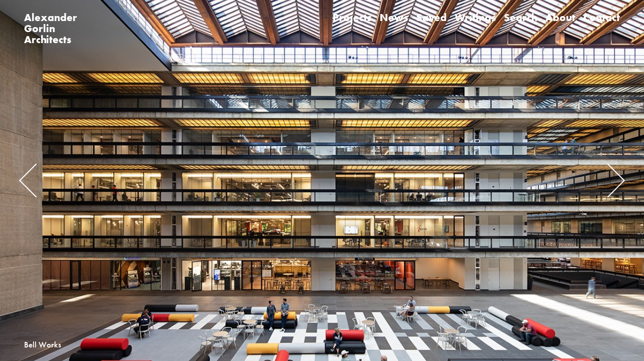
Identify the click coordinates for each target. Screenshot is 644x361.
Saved (431, 17)
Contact (602, 17)
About (560, 17)
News (394, 17)
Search (521, 17)
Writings (475, 17)
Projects (352, 17)
